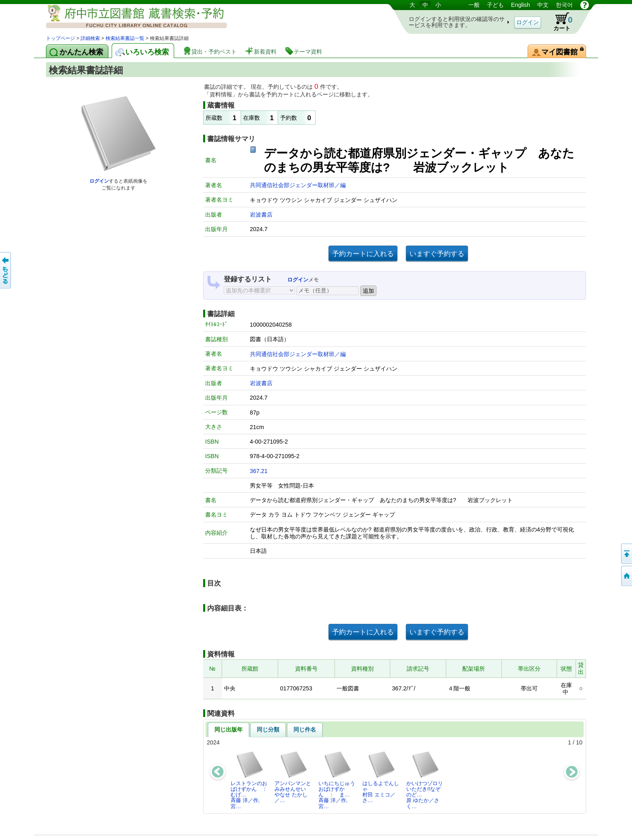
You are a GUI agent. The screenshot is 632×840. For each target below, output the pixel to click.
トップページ (60, 38)
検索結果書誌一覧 (125, 38)
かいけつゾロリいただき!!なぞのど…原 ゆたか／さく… (425, 780)
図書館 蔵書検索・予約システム (131, 17)
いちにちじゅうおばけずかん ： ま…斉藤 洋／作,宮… (337, 780)
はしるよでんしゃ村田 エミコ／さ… (381, 777)
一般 (474, 5)
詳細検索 (90, 38)
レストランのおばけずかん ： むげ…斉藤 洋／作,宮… (251, 780)
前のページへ (6, 270)
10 (579, 742)
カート (559, 22)
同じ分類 (268, 730)
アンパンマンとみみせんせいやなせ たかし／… (293, 777)
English (521, 5)
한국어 (564, 5)
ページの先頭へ (626, 554)
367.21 (259, 471)
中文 (543, 5)
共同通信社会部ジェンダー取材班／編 (298, 185)
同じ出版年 (229, 730)
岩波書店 (261, 215)
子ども (495, 5)
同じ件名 (305, 730)
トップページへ (626, 576)
